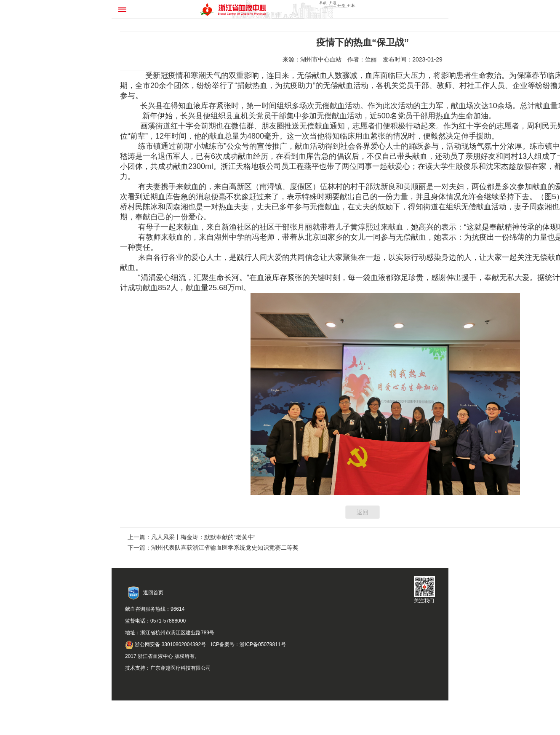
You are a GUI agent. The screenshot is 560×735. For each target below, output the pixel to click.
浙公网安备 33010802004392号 (165, 644)
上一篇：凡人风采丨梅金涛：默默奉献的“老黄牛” (191, 537)
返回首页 (153, 593)
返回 (363, 512)
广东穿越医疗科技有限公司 (181, 668)
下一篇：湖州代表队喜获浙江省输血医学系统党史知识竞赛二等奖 (213, 548)
